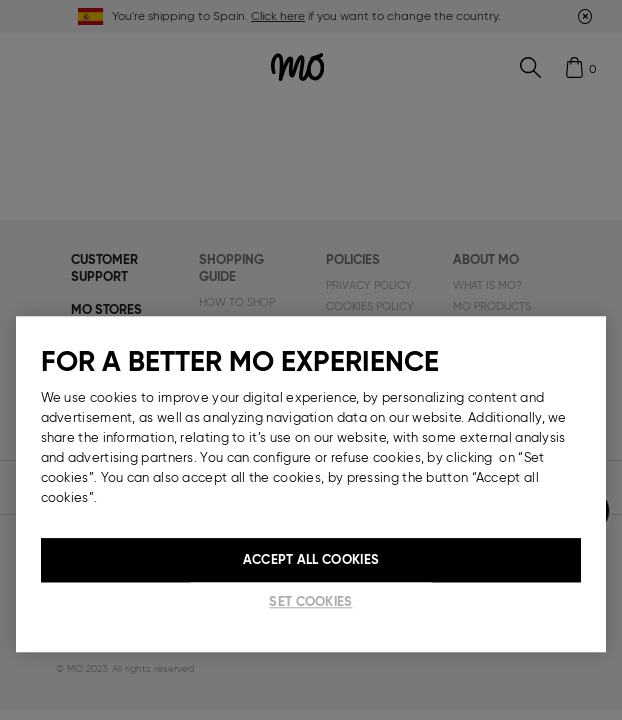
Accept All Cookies (311, 559)
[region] (311, 484)
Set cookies (310, 601)
